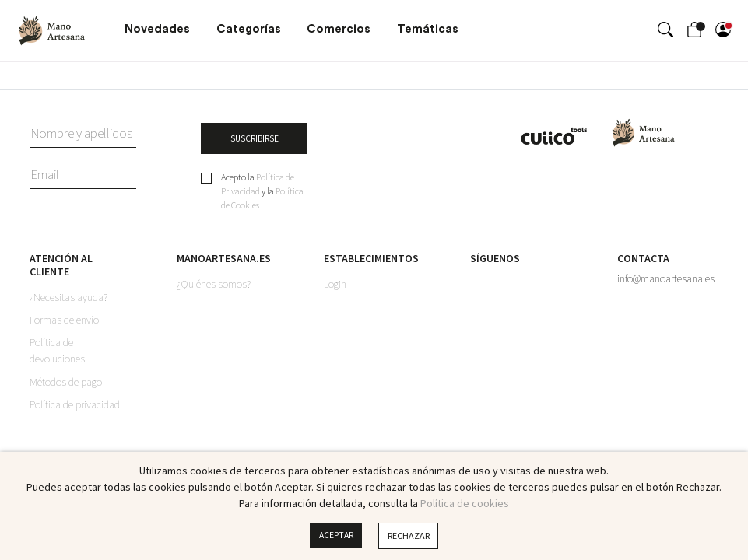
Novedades (157, 29)
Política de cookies (465, 503)
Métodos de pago (66, 383)
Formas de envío (64, 321)
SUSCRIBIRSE (254, 139)
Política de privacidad (75, 407)
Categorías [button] (249, 29)
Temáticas (428, 29)
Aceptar (336, 535)
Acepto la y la (262, 192)
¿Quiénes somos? (214, 285)
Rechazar (409, 535)
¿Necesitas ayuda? (68, 299)
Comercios (339, 29)
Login (335, 285)
